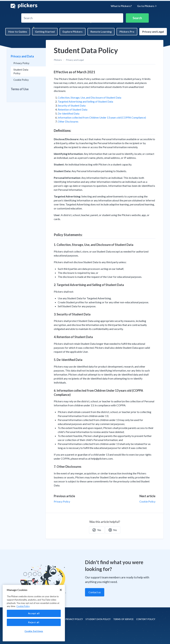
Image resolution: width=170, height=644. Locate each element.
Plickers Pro (127, 32)
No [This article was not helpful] (113, 530)
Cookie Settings (34, 631)
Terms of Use (20, 89)
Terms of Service (123, 619)
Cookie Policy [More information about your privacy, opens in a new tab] (23, 606)
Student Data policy (98, 619)
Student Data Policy (21, 71)
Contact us (95, 592)
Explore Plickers (73, 32)
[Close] (61, 590)
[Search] (72, 18)
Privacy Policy (62, 501)
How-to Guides (18, 32)
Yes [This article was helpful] (97, 530)
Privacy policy (74, 619)
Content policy (146, 619)
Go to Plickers (147, 6)
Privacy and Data (22, 56)
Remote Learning (101, 32)
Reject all (34, 622)
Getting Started (45, 32)
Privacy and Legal (153, 32)
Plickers (58, 60)
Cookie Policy (147, 501)
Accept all (34, 613)
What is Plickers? (121, 6)
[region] (34, 613)
